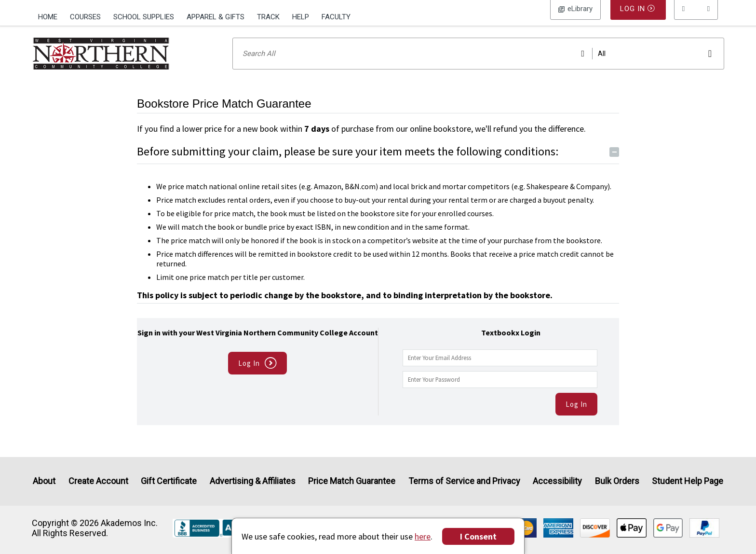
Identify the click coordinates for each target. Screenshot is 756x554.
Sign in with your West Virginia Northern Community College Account (258, 345)
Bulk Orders (617, 481)
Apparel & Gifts (216, 17)
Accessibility (557, 481)
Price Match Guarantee (352, 481)
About (44, 481)
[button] (696, 17)
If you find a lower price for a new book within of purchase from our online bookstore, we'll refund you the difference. (361, 141)
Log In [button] (575, 17)
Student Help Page (688, 481)
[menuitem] (51, 16)
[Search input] (478, 66)
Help (301, 17)
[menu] (696, 17)
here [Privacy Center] (423, 536)
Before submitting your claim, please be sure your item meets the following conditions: (378, 164)
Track (268, 17)
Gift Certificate (169, 481)
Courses (85, 17)
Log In (576, 417)
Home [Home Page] (48, 17)
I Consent (478, 536)
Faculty (336, 17)
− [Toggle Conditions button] (614, 165)
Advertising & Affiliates (253, 481)
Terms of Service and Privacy (464, 481)
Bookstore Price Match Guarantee (224, 116)
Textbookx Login (511, 345)
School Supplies (144, 17)
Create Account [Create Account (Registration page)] (98, 481)
